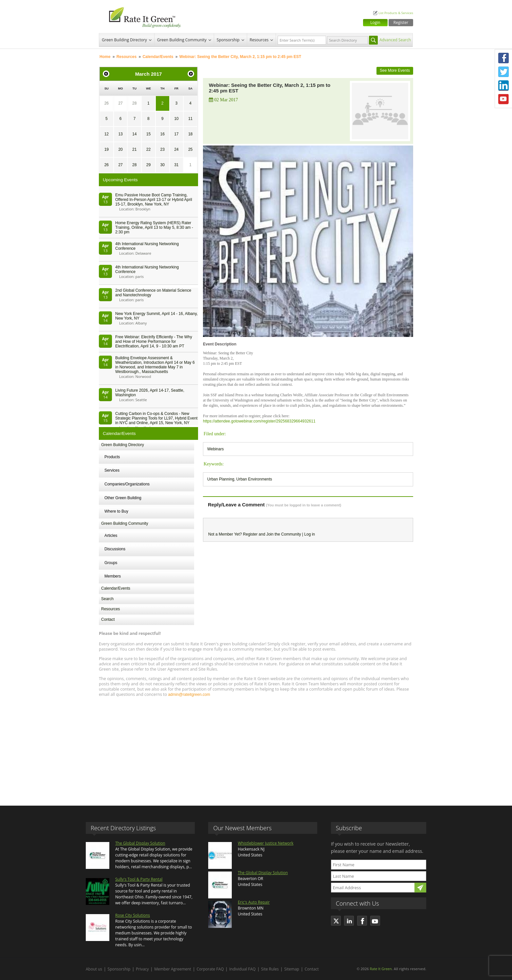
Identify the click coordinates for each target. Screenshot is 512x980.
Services (112, 470)
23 (162, 149)
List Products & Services (396, 13)
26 (107, 103)
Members (113, 576)
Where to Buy (116, 511)
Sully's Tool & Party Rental (139, 879)
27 (120, 103)
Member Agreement (173, 969)
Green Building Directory (124, 40)
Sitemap (292, 969)
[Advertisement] (256, 748)
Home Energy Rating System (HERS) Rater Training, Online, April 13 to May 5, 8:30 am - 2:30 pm (154, 227)
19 (107, 149)
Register (401, 22)
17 (176, 134)
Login (375, 22)
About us (94, 969)
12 (107, 134)
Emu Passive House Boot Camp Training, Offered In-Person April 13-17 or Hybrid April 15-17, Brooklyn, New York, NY (154, 200)
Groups (111, 563)
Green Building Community (182, 40)
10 (176, 119)
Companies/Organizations (127, 484)
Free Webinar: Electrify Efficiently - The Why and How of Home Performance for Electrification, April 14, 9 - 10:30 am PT (154, 342)
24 (176, 149)
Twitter (503, 72)
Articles (111, 536)
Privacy (142, 969)
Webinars (215, 449)
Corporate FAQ (210, 969)
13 (120, 134)
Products (112, 457)
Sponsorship (228, 40)
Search (107, 599)
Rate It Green (381, 969)
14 (134, 134)
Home (105, 57)
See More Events (395, 70)
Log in (310, 534)
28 (134, 103)
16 (162, 134)
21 (134, 149)
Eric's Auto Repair (254, 902)
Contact (108, 619)
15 (148, 134)
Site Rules (270, 969)
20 (120, 149)
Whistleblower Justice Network (265, 843)
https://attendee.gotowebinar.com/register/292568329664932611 (259, 421)
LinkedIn (503, 86)
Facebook (503, 58)
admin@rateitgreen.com (189, 695)
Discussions (115, 549)
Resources (259, 40)
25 (190, 149)
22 (148, 149)
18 (190, 134)
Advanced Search (395, 40)
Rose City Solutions (133, 915)
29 (148, 165)
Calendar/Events (158, 57)
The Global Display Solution (140, 843)
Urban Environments (254, 479)
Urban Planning (221, 479)
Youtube (503, 99)
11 (190, 119)
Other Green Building (123, 498)
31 (176, 165)
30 (162, 165)
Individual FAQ (242, 969)
